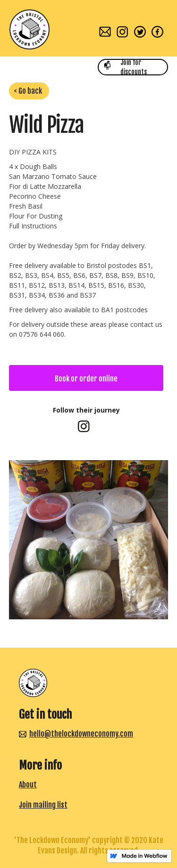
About (28, 785)
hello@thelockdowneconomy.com (81, 734)
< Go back (28, 91)
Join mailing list (43, 805)
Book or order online (86, 379)
